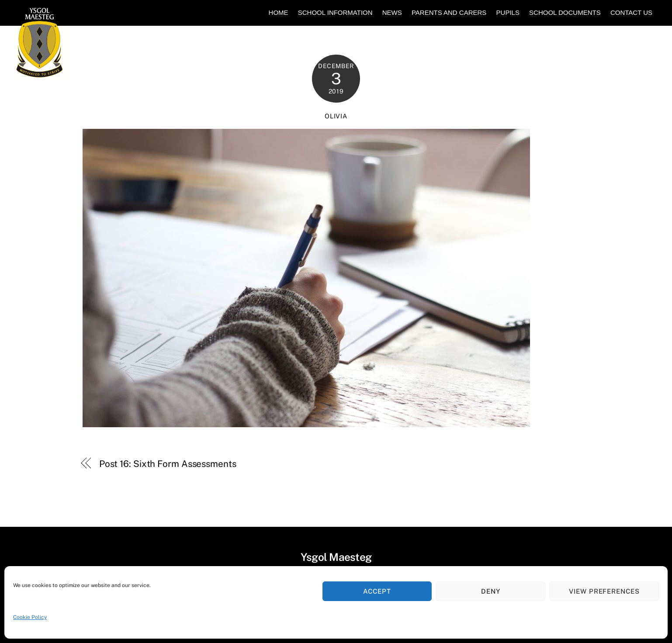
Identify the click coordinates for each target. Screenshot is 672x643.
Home (279, 12)
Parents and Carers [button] (449, 12)
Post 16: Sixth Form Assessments (168, 464)
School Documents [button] (565, 12)
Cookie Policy (30, 617)
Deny (491, 591)
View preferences (604, 591)
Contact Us (631, 12)
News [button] (392, 12)
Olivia (336, 116)
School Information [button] (335, 12)
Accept (377, 591)
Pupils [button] (508, 12)
